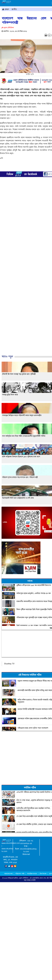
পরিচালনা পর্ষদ (20, 874)
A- (49, 35)
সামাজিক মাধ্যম (32, 874)
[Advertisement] (25, 271)
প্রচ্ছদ (6, 9)
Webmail (26, 854)
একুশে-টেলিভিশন (24, 878)
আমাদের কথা (9, 874)
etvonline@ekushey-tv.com (29, 850)
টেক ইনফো (43, 874)
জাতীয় (14, 9)
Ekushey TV (9, 664)
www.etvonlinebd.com (11, 843)
